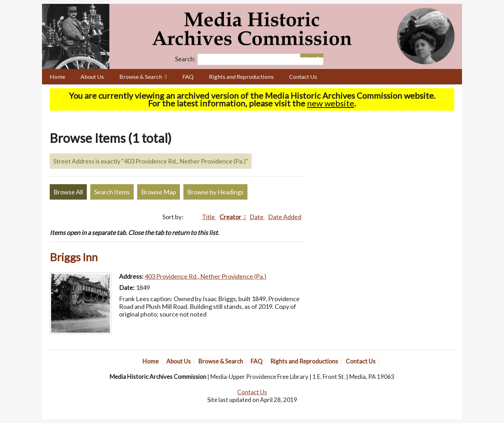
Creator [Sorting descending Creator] (231, 217)
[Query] (260, 59)
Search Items (112, 192)
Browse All (68, 192)
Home (57, 77)
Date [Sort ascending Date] (257, 217)
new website (331, 103)
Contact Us (303, 77)
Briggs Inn (74, 257)
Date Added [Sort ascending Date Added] (285, 217)
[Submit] (318, 56)
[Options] (306, 56)
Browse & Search (141, 77)
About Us (92, 77)
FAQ (188, 77)
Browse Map (159, 192)
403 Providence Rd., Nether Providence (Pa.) (205, 276)
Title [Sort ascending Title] (209, 217)
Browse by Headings (215, 192)
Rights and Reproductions (241, 77)
